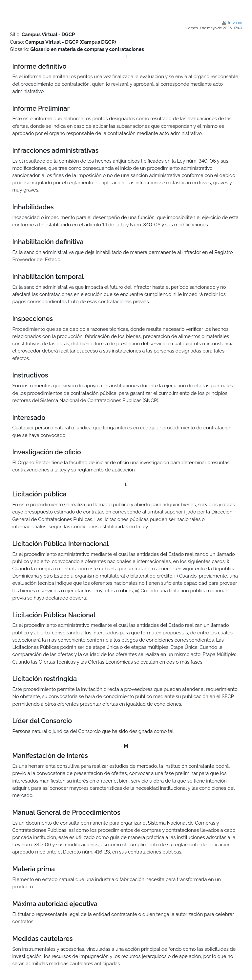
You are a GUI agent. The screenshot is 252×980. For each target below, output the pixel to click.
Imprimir (235, 23)
